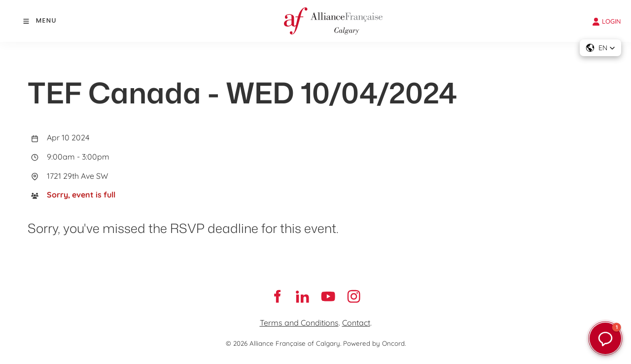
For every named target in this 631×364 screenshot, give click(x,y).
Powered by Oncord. (374, 343)
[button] (600, 48)
